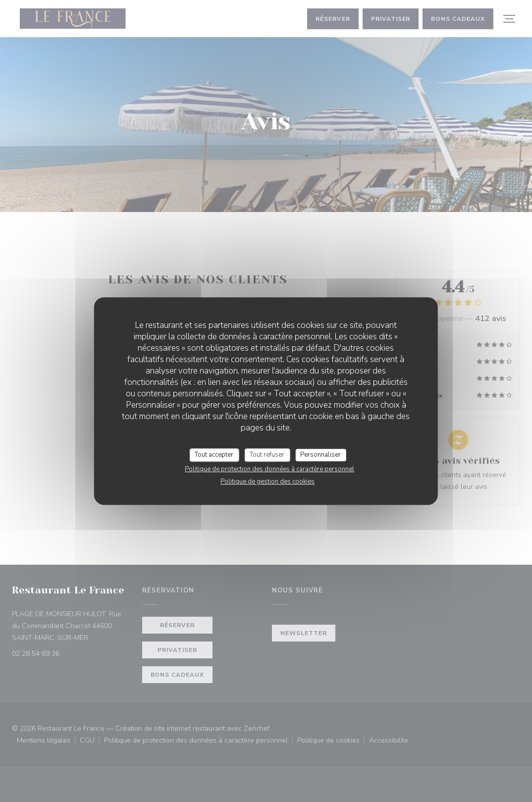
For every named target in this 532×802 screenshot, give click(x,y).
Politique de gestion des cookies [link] (267, 481)
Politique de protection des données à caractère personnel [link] (269, 469)
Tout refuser (267, 455)
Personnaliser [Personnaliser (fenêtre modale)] (320, 455)
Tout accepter (214, 455)
